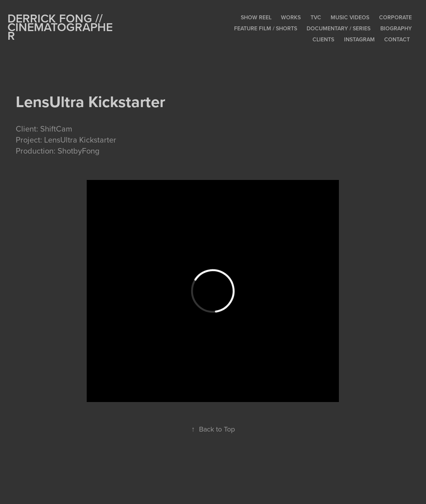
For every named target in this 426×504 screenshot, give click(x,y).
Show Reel (256, 17)
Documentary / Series (339, 28)
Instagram (359, 39)
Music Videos (350, 17)
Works (291, 17)
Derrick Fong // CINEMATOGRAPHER (60, 27)
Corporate (395, 17)
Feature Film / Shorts (266, 28)
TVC (316, 17)
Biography (396, 28)
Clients (323, 39)
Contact (397, 39)
